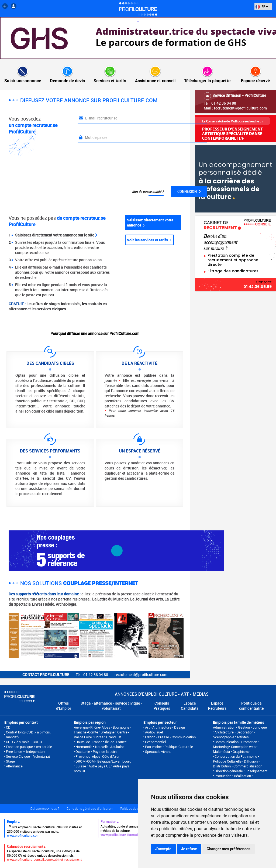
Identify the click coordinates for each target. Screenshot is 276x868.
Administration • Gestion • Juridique (240, 727)
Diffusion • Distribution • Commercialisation (238, 764)
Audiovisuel (154, 732)
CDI (9, 727)
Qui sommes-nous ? (45, 808)
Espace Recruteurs (217, 706)
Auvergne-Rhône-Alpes (92, 727)
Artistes (243, 737)
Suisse (81, 766)
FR (262, 6)
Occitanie (83, 752)
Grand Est (114, 737)
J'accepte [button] (163, 849)
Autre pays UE (100, 766)
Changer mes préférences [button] (229, 849)
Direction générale (229, 771)
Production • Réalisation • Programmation (233, 778)
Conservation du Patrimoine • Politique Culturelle (236, 759)
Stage (10, 761)
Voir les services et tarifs (149, 240)
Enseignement (256, 771)
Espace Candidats (190, 706)
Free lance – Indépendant (26, 752)
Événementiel (155, 742)
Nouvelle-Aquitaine (110, 747)
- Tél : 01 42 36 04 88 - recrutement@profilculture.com (95, 675)
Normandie (84, 747)
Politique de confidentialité (251, 706)
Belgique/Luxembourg (114, 761)
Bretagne (108, 732)
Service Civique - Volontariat (28, 756)
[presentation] (119, 164)
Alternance (14, 766)
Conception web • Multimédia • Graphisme (235, 749)
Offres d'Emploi (63, 706)
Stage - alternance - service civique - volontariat (111, 706)
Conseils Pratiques (162, 706)
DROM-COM (85, 761)
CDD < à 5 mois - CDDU (24, 742)
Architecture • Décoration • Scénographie (234, 735)
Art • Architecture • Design (165, 727)
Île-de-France (116, 742)
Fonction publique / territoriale (29, 747)
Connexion (189, 191)
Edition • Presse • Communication (170, 737)
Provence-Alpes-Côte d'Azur (98, 756)
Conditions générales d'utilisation (90, 808)
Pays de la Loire (105, 752)
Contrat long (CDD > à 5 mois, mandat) (28, 735)
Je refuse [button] (189, 849)
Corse (99, 737)
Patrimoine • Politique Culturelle (169, 747)
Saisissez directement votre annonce (150, 222)
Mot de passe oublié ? (148, 191)
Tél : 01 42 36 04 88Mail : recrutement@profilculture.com (236, 101)
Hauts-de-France (89, 742)
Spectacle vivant (158, 752)
